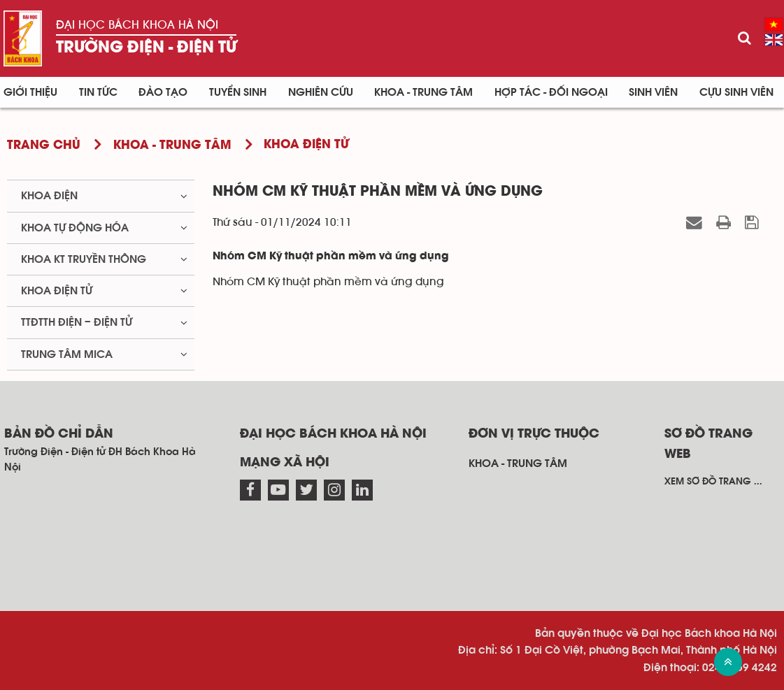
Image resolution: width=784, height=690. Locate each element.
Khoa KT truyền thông (84, 259)
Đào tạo (163, 92)
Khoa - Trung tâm (423, 92)
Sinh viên (653, 92)
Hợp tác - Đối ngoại (551, 92)
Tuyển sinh (238, 92)
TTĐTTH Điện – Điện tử (77, 322)
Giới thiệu (30, 92)
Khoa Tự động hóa (75, 228)
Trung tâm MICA (67, 354)
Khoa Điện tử (57, 291)
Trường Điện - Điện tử (146, 48)
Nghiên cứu (321, 92)
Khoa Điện (49, 196)
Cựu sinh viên (736, 92)
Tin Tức (98, 92)
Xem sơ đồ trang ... (713, 482)
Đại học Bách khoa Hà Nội (137, 25)
